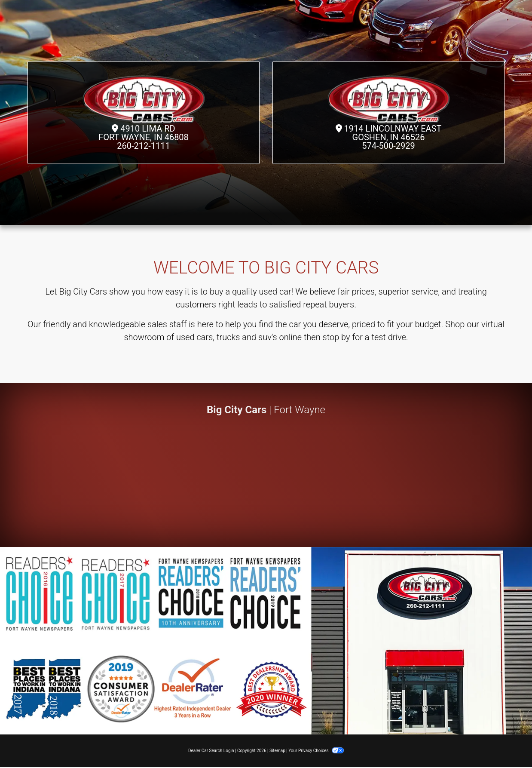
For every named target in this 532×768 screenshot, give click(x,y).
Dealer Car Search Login (211, 751)
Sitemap (277, 751)
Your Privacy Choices (316, 751)
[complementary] (506, 742)
